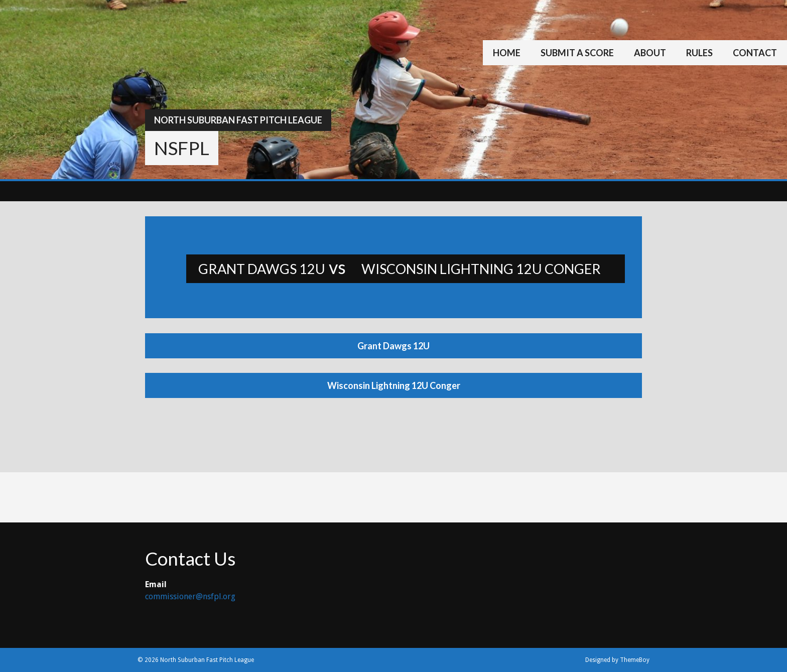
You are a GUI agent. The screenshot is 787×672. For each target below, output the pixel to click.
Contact (755, 53)
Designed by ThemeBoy (617, 660)
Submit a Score (577, 53)
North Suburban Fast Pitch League (238, 120)
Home (507, 53)
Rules (699, 53)
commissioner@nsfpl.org (190, 596)
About (650, 53)
